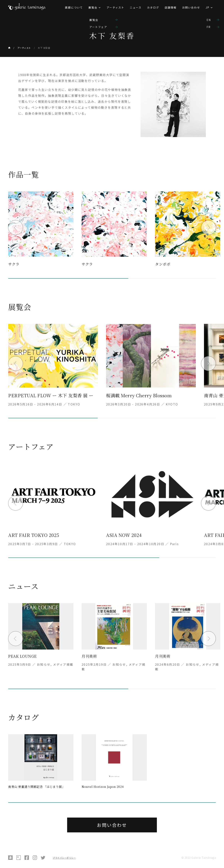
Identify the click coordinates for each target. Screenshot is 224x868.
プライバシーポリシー (64, 858)
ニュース (136, 7)
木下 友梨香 (44, 48)
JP (207, 7)
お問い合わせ (191, 7)
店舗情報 (171, 7)
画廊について (74, 7)
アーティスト (115, 7)
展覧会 (93, 7)
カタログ (153, 7)
